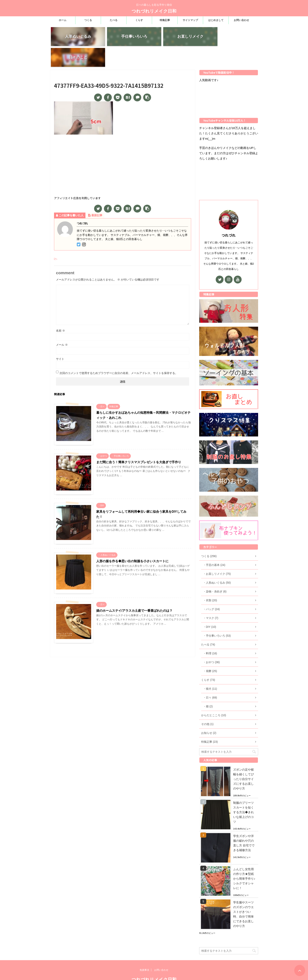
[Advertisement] (123, 146)
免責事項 (144, 955)
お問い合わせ (241, 20)
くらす (139, 20)
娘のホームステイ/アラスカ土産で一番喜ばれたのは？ (134, 591)
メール (62, 325)
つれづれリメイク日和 (154, 11)
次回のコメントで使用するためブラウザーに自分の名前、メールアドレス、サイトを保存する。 (119, 353)
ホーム (63, 20)
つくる (88, 20)
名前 (60, 311)
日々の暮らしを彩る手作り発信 (154, 972)
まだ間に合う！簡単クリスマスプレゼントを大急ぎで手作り (139, 442)
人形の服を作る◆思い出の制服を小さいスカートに (132, 541)
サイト (60, 339)
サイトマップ (190, 20)
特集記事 (165, 20)
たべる (114, 20)
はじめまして (216, 20)
